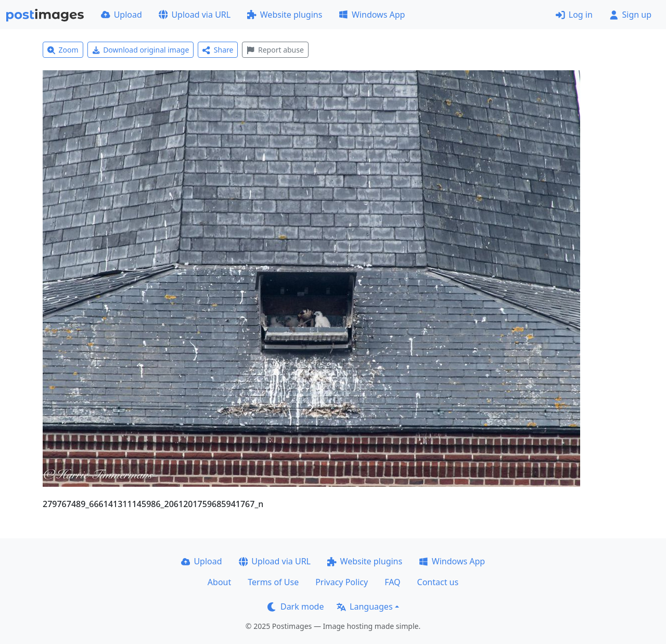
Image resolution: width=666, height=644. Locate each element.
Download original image (141, 50)
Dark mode (296, 607)
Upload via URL (195, 15)
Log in (574, 15)
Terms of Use (273, 582)
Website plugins (285, 15)
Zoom (63, 50)
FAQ (392, 582)
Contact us (438, 582)
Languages (364, 607)
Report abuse (275, 50)
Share (218, 50)
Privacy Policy (342, 582)
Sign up (630, 15)
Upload (121, 15)
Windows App (372, 15)
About (219, 582)
